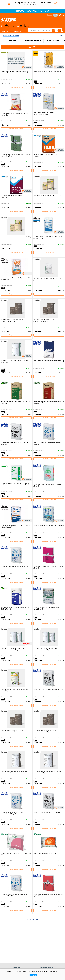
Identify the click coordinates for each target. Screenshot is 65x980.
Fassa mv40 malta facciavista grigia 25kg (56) (48, 689)
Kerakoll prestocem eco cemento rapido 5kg (48, 196)
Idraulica (17, 31)
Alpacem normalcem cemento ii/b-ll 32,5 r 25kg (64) (47, 156)
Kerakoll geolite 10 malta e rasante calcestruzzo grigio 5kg (12, 320)
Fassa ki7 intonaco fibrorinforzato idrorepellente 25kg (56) (12, 813)
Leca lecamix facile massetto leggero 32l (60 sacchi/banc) (15, 279)
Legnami (40, 38)
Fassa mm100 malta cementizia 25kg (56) (47, 812)
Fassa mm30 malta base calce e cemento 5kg (49, 361)
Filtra (32, 47)
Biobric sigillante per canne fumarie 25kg (14, 72)
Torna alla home (33, 920)
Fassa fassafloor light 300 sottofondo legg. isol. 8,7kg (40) (49, 895)
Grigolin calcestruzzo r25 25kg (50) (45, 853)
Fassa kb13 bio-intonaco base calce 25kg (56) (49, 525)
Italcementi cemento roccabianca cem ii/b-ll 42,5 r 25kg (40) (15, 608)
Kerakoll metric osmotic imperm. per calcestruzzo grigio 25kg (45, 649)
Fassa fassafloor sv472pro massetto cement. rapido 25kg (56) (16, 155)
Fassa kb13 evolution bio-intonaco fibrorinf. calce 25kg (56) (48, 608)
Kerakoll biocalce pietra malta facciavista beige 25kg (14, 690)
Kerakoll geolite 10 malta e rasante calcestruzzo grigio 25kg (12, 731)
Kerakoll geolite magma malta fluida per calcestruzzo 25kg (14, 772)
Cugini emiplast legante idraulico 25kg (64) (15, 484)
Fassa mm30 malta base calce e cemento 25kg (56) (15, 444)
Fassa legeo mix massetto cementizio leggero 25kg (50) (48, 567)
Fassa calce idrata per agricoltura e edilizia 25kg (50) (47, 485)
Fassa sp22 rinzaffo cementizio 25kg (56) (14, 566)
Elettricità (30, 31)
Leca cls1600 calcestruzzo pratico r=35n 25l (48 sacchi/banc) (15, 526)
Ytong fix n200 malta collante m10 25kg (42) (48, 71)
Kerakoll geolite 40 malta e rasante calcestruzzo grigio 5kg (45, 320)
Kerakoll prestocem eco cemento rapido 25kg (16, 237)
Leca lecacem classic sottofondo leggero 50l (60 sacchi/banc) (48, 238)
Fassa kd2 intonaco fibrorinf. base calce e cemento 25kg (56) (15, 895)
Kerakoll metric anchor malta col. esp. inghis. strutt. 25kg (16, 361)
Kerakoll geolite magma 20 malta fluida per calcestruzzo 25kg (48, 772)
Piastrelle (7, 38)
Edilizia (5, 31)
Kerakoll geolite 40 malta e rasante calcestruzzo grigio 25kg (45, 731)
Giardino (51, 38)
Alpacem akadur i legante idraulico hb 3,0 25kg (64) (15, 197)
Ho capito (33, 975)
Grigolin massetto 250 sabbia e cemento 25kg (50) (16, 854)
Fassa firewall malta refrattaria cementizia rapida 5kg (14, 114)
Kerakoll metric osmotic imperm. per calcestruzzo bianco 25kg (13, 649)
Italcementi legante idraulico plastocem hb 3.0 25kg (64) (48, 403)
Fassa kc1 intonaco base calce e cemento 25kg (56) (47, 444)
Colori (29, 38)
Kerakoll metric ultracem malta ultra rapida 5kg (47, 279)
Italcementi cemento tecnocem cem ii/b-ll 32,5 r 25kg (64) (16, 403)
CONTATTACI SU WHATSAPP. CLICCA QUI (32, 11)
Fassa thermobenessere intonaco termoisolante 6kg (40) (44, 114)
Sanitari (19, 38)
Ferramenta (44, 31)
